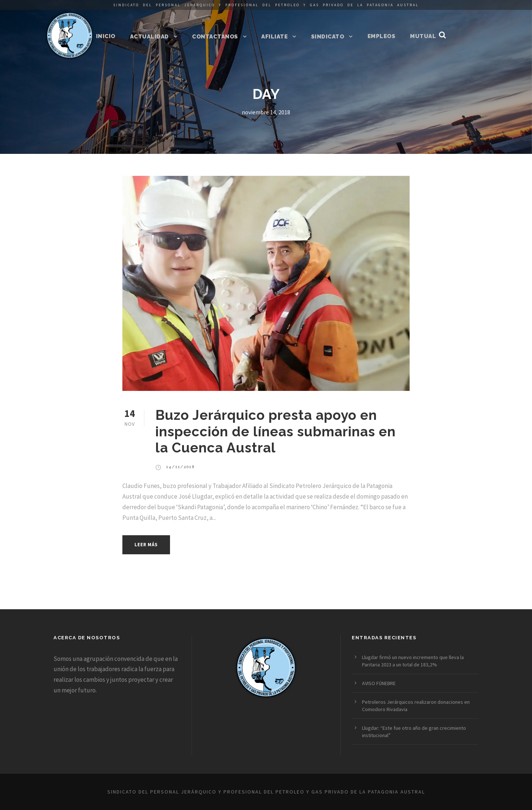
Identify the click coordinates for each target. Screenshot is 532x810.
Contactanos (215, 37)
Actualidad (149, 37)
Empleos (382, 36)
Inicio (106, 36)
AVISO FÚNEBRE (379, 683)
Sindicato (328, 37)
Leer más (146, 545)
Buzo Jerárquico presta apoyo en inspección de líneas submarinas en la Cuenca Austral (276, 431)
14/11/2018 (180, 467)
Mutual (423, 36)
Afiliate (274, 37)
